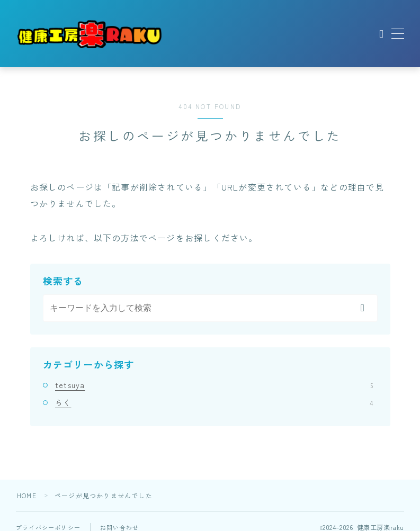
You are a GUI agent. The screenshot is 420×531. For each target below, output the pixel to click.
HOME (27, 495)
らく (214, 402)
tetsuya (214, 385)
